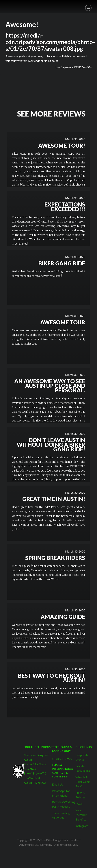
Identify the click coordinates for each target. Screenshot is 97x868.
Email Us (57, 784)
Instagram (82, 826)
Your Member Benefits (81, 815)
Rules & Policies (80, 795)
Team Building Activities (61, 815)
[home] (3, 5)
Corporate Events (82, 757)
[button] (88, 8)
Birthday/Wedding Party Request (64, 804)
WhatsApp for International (61, 793)
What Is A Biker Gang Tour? (83, 782)
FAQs (79, 804)
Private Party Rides (83, 768)
